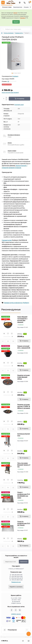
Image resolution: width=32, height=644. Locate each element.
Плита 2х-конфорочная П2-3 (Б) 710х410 (24, 523)
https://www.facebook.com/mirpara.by (12, 610)
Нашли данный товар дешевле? (10, 93)
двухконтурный (21, 166)
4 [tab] (17, 73)
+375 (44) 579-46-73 (17, 578)
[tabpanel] (16, 56)
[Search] (3, 29)
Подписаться (24, 562)
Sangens (23, 18)
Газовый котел (7, 240)
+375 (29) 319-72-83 (17, 576)
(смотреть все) (19, 105)
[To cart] (24, 341)
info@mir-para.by (16, 614)
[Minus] (6, 100)
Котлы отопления (9, 33)
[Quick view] (4, 333)
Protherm (15, 76)
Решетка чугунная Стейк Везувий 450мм (23, 377)
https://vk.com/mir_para (20, 610)
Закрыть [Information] (16, 22)
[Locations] (20, 2)
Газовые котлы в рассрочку (13, 303)
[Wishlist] (8, 333)
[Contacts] (25, 2)
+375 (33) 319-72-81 (17, 575)
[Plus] (6, 98)
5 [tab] (18, 73)
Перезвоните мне (16, 582)
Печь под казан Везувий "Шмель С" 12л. (24, 465)
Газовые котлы (19, 33)
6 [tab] (20, 73)
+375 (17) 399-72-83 (17, 580)
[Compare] (12, 333)
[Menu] (3, 2)
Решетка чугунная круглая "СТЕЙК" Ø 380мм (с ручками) (24, 406)
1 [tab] (12, 73)
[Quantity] (4, 99)
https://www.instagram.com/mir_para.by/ (16, 610)
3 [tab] (15, 73)
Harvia (15, 13)
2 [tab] (14, 73)
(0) (8, 81)
